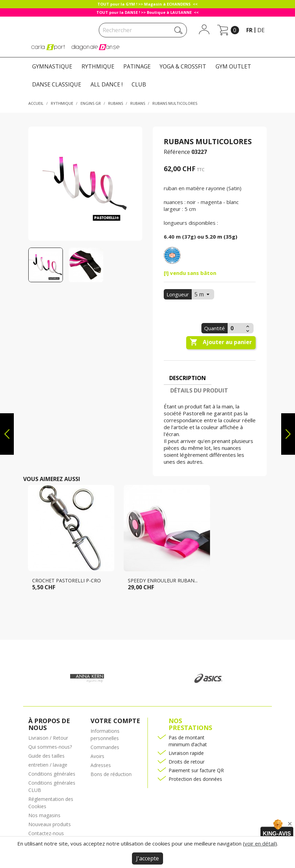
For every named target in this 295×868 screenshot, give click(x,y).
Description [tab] (188, 378)
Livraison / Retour (48, 738)
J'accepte (147, 858)
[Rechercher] (143, 30)
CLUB (139, 84)
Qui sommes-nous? (50, 747)
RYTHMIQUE (98, 66)
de (261, 30)
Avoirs (97, 756)
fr (249, 30)
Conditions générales (52, 774)
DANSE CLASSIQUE (57, 84)
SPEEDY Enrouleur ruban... (163, 580)
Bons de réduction (111, 774)
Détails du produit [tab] (199, 390)
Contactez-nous (46, 833)
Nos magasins (44, 815)
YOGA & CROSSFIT (183, 66)
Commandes (105, 747)
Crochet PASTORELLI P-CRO (66, 580)
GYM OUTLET (233, 66)
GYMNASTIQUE (52, 66)
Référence (177, 152)
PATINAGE (137, 66)
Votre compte (115, 721)
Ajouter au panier (221, 342)
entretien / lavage (48, 765)
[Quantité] (236, 328)
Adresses (101, 765)
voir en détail (260, 843)
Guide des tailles (46, 756)
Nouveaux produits (50, 824)
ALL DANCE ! (107, 84)
